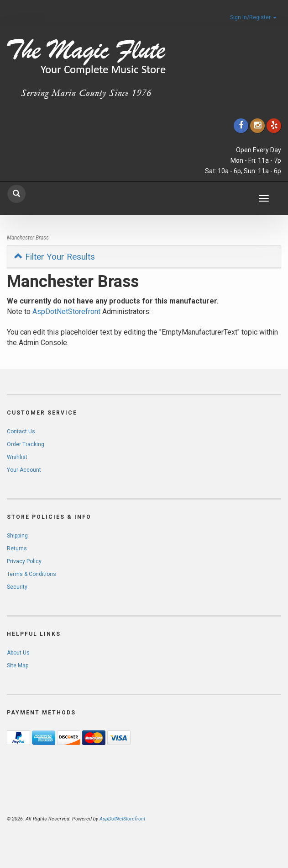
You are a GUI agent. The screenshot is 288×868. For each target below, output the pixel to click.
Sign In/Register (253, 17)
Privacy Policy (24, 561)
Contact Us (21, 431)
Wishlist (17, 457)
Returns (17, 548)
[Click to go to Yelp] (274, 125)
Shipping (17, 536)
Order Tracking (26, 444)
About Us (18, 653)
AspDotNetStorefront (66, 312)
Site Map (18, 666)
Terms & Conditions (31, 574)
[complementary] (222, 818)
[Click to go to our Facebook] (241, 125)
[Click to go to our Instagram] (257, 125)
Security (17, 587)
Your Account (24, 470)
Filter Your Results (55, 257)
